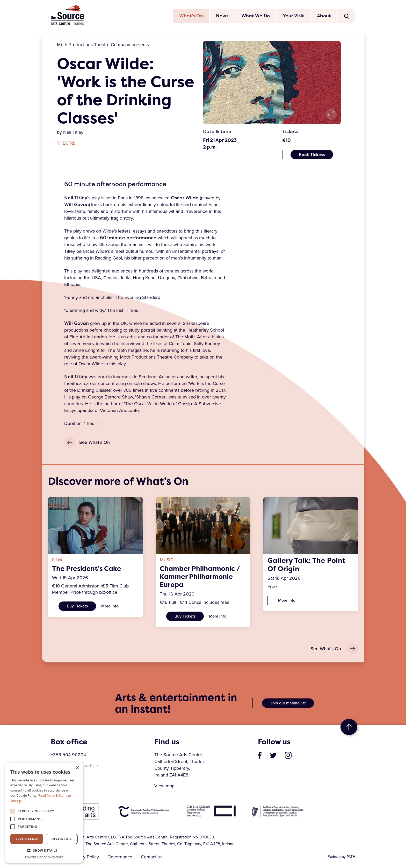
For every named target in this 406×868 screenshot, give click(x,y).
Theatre (66, 144)
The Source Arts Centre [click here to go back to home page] (68, 15)
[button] (44, 851)
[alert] (44, 813)
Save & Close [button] (27, 839)
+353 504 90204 (68, 756)
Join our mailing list (288, 705)
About (324, 16)
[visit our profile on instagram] (288, 756)
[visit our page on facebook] (260, 756)
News (222, 16)
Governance (121, 858)
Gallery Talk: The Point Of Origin (306, 565)
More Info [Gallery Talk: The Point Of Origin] (287, 601)
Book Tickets (312, 155)
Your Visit (293, 16)
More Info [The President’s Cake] (110, 607)
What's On (191, 16)
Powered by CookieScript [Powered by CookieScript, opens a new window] (44, 857)
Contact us (154, 858)
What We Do (256, 16)
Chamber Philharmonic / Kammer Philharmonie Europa (203, 577)
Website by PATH (342, 858)
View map (164, 787)
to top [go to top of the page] (349, 729)
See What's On (87, 443)
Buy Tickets (77, 607)
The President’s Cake (89, 569)
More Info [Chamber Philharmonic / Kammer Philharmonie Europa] (218, 617)
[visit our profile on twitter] (273, 756)
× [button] (77, 768)
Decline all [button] (62, 839)
